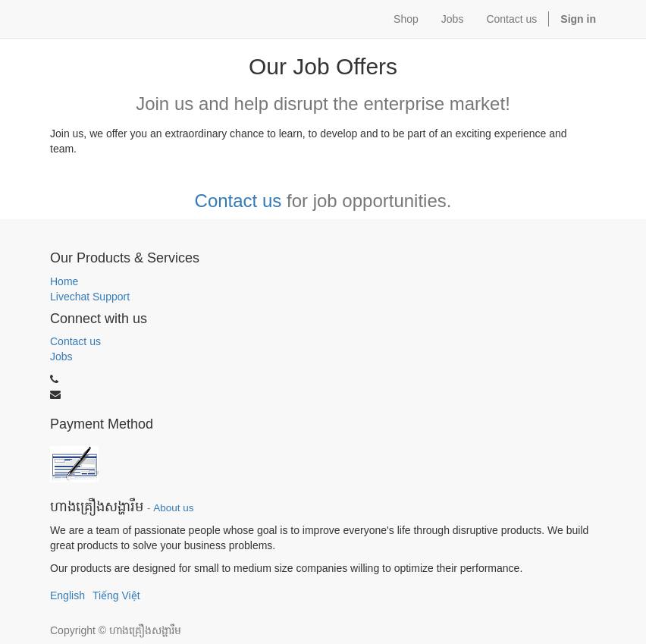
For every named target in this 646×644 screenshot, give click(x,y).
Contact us (238, 201)
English (67, 595)
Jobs (61, 357)
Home (64, 281)
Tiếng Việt (116, 595)
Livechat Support (90, 297)
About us (173, 508)
